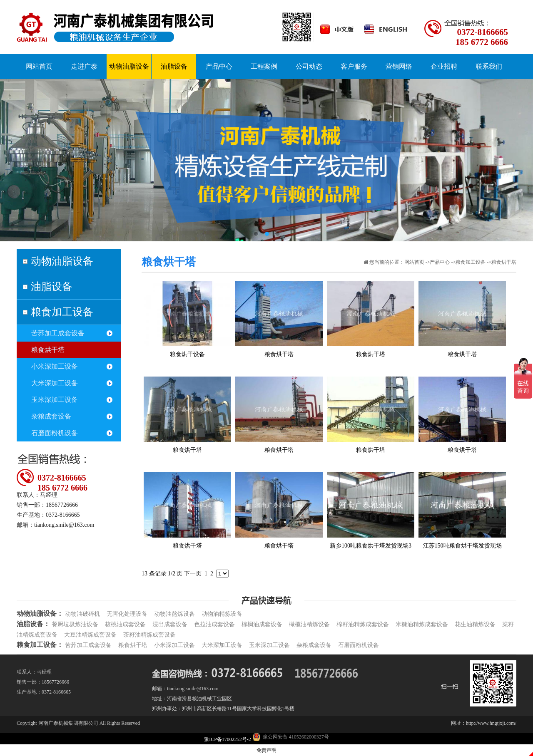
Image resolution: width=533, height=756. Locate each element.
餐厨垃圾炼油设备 (75, 624)
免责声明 (266, 750)
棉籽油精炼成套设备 (363, 624)
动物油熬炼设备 (174, 614)
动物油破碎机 (82, 614)
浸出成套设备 (170, 624)
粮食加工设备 (62, 312)
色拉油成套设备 (214, 624)
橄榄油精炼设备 (309, 624)
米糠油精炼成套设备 (422, 624)
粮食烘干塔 (48, 350)
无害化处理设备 (127, 614)
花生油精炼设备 (475, 624)
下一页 (193, 574)
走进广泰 (84, 66)
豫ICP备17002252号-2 (228, 739)
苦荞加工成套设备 (58, 333)
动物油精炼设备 (222, 614)
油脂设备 (52, 286)
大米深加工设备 (55, 383)
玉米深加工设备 (55, 400)
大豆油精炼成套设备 (90, 635)
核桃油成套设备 (125, 624)
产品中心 (440, 262)
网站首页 (414, 262)
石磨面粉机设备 (55, 433)
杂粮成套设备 (51, 416)
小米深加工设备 (55, 366)
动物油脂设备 (62, 261)
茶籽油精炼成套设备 (149, 635)
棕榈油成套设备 (262, 624)
